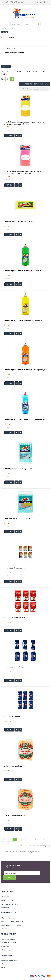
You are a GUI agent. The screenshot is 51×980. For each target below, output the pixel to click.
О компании (7, 892)
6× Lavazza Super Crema (14, 667)
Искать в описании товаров (15, 57)
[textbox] (32, 24)
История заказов (9, 938)
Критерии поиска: (8, 37)
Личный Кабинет (9, 935)
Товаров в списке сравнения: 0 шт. (35, 84)
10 (48, 840)
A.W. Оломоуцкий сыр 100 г (16, 766)
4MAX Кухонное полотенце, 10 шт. (19, 469)
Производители (8, 913)
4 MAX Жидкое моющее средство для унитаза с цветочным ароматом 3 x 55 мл (24, 172)
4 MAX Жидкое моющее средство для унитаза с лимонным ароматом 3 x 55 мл (24, 123)
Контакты (6, 903)
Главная (4, 29)
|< (3, 840)
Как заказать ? (8, 896)
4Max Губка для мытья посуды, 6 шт (19, 221)
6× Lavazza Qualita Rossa (15, 617)
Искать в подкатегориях (13, 52)
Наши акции (7, 924)
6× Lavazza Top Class (13, 716)
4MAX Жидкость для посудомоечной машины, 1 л (25, 419)
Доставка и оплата (9, 899)
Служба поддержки (9, 956)
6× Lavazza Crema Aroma (15, 568)
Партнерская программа (12, 921)
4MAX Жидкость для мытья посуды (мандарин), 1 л (25, 370)
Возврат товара (8, 959)
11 (3, 843)
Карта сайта (7, 963)
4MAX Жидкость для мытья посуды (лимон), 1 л (24, 320)
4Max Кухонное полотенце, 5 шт (18, 518)
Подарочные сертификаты (13, 917)
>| (13, 843)
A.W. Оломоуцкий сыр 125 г (16, 816)
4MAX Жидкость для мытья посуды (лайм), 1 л (23, 271)
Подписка (6, 945)
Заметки (5, 942)
